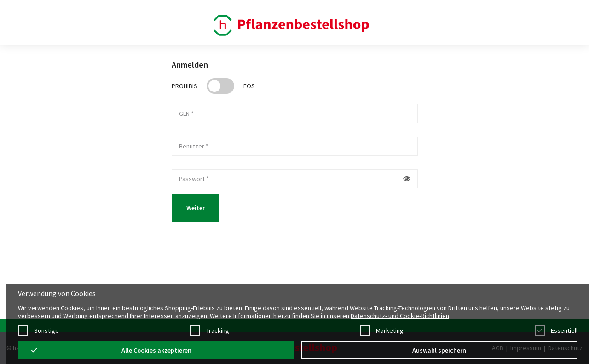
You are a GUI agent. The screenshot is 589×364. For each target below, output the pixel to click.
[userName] (295, 146)
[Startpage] (292, 25)
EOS (249, 86)
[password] (284, 179)
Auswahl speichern (439, 350)
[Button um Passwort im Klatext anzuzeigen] (407, 179)
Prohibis (185, 86)
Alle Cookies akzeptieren (156, 350)
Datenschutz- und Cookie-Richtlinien (400, 316)
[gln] (295, 114)
